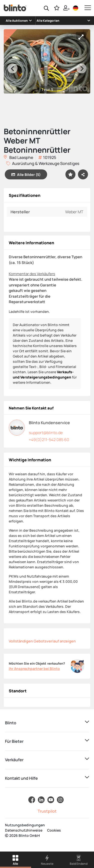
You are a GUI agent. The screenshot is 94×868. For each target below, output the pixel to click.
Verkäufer (14, 760)
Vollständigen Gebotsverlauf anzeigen (42, 641)
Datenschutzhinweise (24, 830)
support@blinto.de (46, 433)
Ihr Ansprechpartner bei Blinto (34, 669)
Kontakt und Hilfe (21, 778)
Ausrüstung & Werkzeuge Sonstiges (43, 163)
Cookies (54, 830)
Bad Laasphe (18, 158)
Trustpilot (47, 811)
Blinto (11, 723)
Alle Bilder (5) (26, 175)
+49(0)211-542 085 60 (49, 440)
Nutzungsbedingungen (25, 825)
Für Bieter (14, 741)
